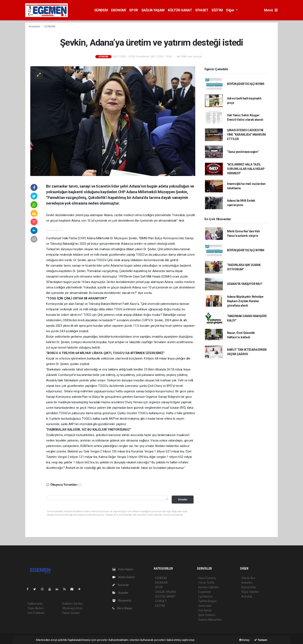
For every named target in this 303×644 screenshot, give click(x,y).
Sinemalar (205, 606)
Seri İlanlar (205, 610)
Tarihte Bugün (207, 601)
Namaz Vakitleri (208, 587)
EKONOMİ (118, 10)
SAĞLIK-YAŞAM (153, 10)
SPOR (134, 10)
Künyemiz (122, 600)
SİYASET (202, 10)
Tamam (261, 640)
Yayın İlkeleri (35, 608)
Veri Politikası (36, 613)
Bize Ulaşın (122, 608)
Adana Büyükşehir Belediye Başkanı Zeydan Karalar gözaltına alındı (245, 301)
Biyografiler (249, 587)
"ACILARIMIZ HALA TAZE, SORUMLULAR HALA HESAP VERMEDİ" (246, 169)
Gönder (183, 499)
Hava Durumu (207, 578)
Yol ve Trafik (206, 583)
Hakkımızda (35, 604)
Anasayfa (35, 26)
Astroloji (247, 596)
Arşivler (120, 593)
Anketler (247, 583)
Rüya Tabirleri (250, 592)
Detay (244, 640)
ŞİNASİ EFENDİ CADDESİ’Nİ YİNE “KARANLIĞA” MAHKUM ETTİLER (246, 135)
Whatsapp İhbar (72, 608)
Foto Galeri (123, 569)
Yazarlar (121, 585)
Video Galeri (124, 577)
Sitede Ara (248, 578)
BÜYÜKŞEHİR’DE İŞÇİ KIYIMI (246, 84)
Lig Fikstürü (205, 596)
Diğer (231, 10)
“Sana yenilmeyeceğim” (243, 152)
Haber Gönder (71, 613)
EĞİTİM (217, 10)
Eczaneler (205, 592)
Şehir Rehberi (207, 615)
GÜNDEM (101, 10)
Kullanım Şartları (72, 604)
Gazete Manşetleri (210, 620)
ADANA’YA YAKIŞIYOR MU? (245, 284)
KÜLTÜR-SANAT (180, 10)
